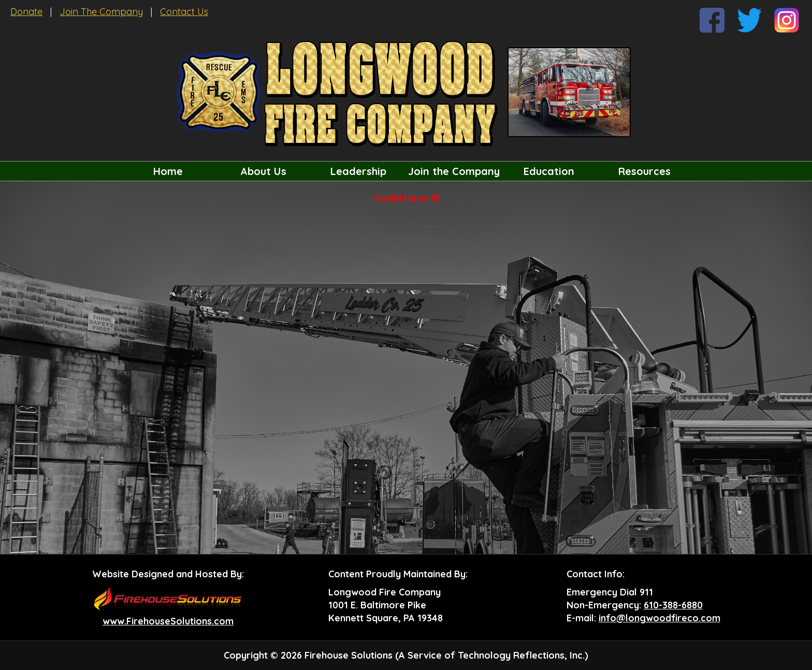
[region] (406, 171)
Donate (26, 12)
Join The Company (101, 12)
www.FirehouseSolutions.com (168, 621)
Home (168, 171)
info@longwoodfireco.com (659, 618)
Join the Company (454, 171)
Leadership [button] (358, 171)
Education (549, 171)
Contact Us (184, 12)
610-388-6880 (673, 605)
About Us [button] (263, 171)
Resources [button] (644, 171)
